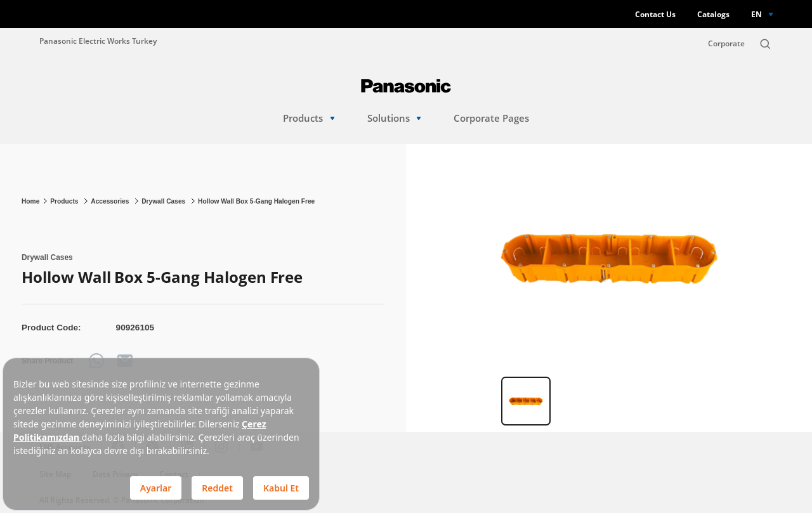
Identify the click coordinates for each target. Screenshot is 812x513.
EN (756, 14)
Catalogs (713, 14)
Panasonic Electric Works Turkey (98, 41)
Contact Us (655, 14)
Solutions (394, 118)
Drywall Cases (164, 201)
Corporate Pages (491, 118)
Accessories (111, 201)
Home (30, 201)
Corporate (726, 43)
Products (309, 118)
